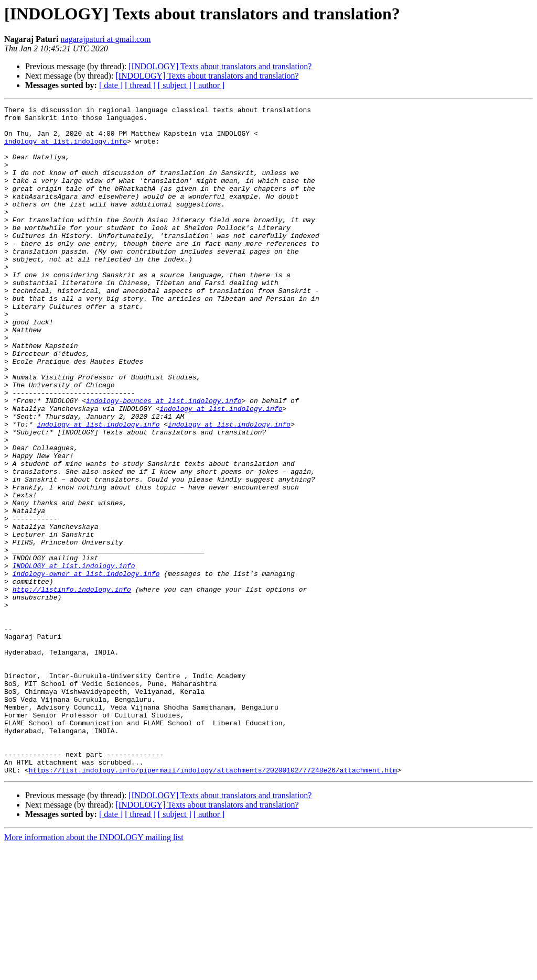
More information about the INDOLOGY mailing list (94, 971)
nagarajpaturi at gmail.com (106, 39)
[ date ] (111, 85)
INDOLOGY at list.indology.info (74, 658)
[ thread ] (140, 85)
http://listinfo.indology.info (72, 687)
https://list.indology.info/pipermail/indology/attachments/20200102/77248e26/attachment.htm (213, 903)
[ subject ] (175, 85)
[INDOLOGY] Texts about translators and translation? (220, 66)
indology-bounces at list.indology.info (164, 460)
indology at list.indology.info (66, 149)
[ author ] (209, 85)
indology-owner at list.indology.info (86, 668)
